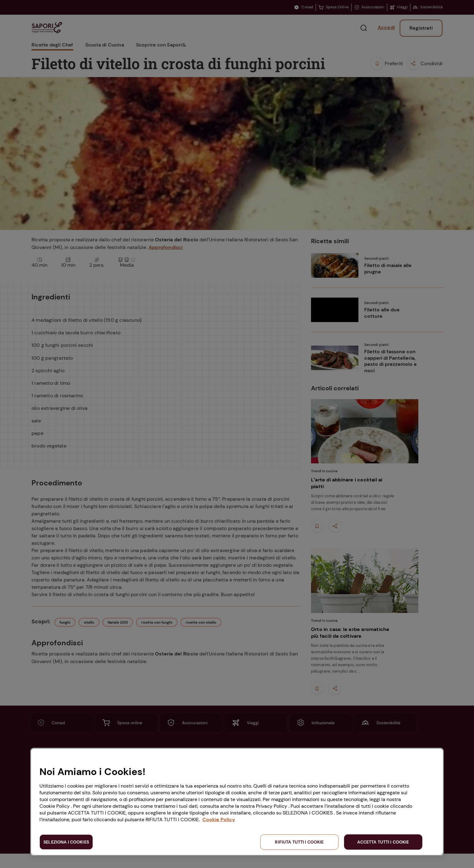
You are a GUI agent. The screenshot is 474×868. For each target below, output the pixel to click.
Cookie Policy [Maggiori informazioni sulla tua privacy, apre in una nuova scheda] (219, 820)
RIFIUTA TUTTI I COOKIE (299, 842)
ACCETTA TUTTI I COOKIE (383, 842)
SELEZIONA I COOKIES (66, 842)
